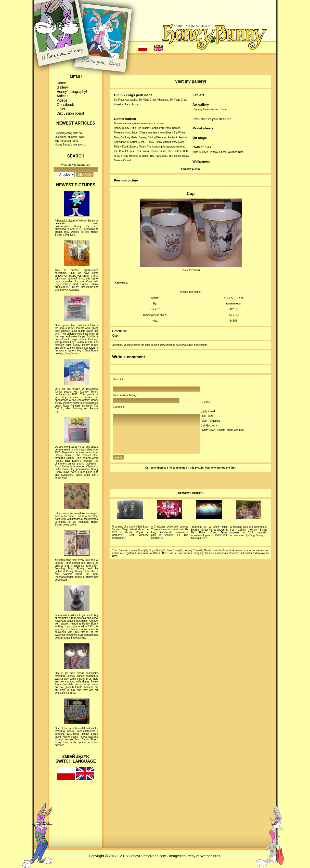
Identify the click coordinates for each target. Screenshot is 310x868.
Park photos (131, 105)
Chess (223, 152)
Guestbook (65, 105)
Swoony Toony (137, 147)
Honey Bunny (121, 128)
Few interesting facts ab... (69, 133)
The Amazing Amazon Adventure (166, 147)
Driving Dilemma (157, 137)
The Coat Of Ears (124, 151)
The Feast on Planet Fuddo (151, 151)
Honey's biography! (72, 92)
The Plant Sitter (159, 156)
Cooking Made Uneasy (133, 137)
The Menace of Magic (136, 156)
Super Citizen (139, 133)
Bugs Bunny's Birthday (205, 152)
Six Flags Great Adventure (153, 100)
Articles (62, 96)
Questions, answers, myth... (70, 137)
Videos (62, 100)
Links (61, 109)
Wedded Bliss (236, 152)
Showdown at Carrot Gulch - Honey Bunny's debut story (145, 142)
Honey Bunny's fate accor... (70, 145)
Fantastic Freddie (178, 137)
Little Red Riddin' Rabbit (144, 128)
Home (61, 83)
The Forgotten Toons (67, 141)
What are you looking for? (76, 165)
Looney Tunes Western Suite (210, 109)
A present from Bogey (160, 133)
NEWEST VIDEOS (191, 503)
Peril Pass (165, 128)
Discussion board (70, 113)
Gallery (62, 87)
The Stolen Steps (178, 156)
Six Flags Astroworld (126, 100)
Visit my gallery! (191, 81)
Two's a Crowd (122, 160)
